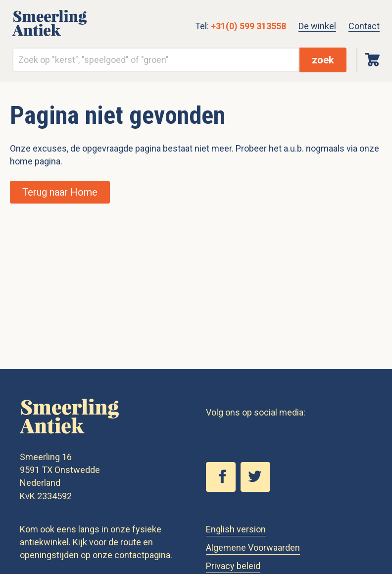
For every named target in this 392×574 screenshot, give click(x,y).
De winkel (317, 26)
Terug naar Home (60, 192)
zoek (323, 60)
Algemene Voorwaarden (253, 548)
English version (236, 529)
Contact (364, 26)
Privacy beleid (233, 566)
